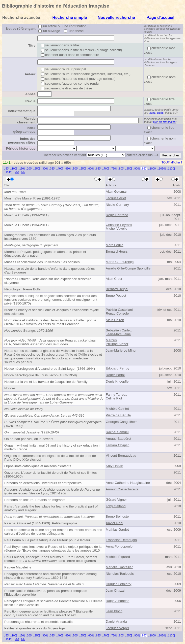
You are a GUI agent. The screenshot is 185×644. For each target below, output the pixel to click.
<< (17, 172)
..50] (7, 168)
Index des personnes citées (22, 141)
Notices (10, 388)
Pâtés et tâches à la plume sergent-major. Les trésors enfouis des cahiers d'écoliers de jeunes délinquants (53, 532)
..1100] (171, 168)
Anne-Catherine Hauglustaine (128, 483)
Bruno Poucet (116, 296)
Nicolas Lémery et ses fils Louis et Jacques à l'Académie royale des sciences (51, 312)
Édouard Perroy (117, 368)
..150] (21, 168)
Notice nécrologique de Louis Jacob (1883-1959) (41, 375)
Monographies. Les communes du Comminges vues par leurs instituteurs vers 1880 (50, 237)
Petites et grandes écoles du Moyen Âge (34, 628)
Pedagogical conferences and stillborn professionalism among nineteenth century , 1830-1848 (50, 576)
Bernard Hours (117, 251)
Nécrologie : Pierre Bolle (22, 289)
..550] (83, 168)
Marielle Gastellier (119, 567)
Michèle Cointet (117, 409)
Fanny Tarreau (117, 395)
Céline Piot (114, 398)
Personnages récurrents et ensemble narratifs (38, 622)
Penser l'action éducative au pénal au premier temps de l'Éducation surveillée (46, 593)
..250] (37, 168)
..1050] (162, 168)
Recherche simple (70, 18)
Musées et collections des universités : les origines (42, 262)
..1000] (152, 168)
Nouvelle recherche (116, 18)
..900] (136, 168)
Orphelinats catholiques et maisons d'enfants (38, 466)
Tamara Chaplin (117, 445)
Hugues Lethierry (119, 584)
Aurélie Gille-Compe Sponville (128, 268)
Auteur (30, 74)
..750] (113, 168)
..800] (121, 168)
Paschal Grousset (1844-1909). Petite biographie (41, 523)
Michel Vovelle (116, 229)
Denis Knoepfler (118, 381)
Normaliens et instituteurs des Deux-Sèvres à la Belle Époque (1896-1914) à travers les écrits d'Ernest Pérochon (50, 322)
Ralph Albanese (117, 601)
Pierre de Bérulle (118, 415)
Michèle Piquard (118, 557)
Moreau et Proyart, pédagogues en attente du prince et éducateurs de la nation (45, 254)
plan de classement (165, 122)
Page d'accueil (160, 18)
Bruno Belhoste (117, 516)
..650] (98, 168)
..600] (90, 168)
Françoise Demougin (121, 540)
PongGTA (50, 342)
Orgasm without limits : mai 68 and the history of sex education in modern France (53, 447)
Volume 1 (53, 424)
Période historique (21, 148)
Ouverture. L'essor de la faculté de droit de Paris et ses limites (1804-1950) (50, 474)
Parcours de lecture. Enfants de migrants (35, 500)
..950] (144, 168)
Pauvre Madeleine (18, 567)
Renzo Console (117, 313)
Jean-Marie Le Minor (121, 350)
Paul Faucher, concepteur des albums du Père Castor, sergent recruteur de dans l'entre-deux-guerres (51, 559)
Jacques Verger (117, 628)
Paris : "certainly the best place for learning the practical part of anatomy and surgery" (51, 508)
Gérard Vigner (116, 500)
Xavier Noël (114, 523)
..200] (29, 168)
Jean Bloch (114, 611)
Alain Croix (114, 279)
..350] (52, 168)
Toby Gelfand (116, 506)
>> (23, 172)
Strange (29, 331)
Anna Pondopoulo (119, 546)
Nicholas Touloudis (120, 574)
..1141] (8, 172)
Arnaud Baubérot (118, 439)
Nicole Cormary (117, 205)
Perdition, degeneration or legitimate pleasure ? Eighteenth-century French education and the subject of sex (49, 613)
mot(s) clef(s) (156, 113)
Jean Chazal (115, 590)
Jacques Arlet (116, 198)
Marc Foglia (115, 245)
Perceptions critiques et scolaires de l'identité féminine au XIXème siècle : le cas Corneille (53, 603)
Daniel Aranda (116, 621)
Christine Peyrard (119, 225)
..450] (67, 168)
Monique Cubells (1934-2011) (27, 215)
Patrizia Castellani (119, 310)
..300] (44, 168)
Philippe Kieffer (117, 344)
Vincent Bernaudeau (121, 455)
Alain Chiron (115, 320)
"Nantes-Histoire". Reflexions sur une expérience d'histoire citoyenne (48, 281)
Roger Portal (115, 375)
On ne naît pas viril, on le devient (29, 439)
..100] (14, 168)
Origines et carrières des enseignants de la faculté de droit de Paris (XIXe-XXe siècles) (50, 458)
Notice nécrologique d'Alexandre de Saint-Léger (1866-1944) (50, 369)
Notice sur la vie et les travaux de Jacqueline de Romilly (46, 382)
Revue (31, 101)
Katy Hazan (114, 466)
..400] (60, 168)
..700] (106, 168)
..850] (129, 168)
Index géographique (24, 130)
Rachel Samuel (117, 432)
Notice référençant (21, 29)
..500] (75, 168)
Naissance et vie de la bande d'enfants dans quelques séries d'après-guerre (49, 270)
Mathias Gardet (117, 530)
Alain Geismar (116, 192)
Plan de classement (26, 120)
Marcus (111, 340)
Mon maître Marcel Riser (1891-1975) (32, 198)
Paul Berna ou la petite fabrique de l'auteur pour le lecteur (47, 540)
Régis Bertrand (117, 215)
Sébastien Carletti (119, 330)
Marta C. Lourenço (120, 262)
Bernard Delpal (117, 289)
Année (30, 94)
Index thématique (22, 111)
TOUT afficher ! (172, 162)
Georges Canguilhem (122, 422)
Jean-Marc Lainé (118, 334)
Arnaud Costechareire (122, 489)
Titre (32, 45)
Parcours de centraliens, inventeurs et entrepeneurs (43, 483)
